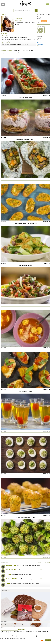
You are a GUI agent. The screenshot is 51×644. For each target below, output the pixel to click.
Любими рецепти (6, 50)
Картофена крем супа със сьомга (23, 574)
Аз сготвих (29, 50)
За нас (2, 638)
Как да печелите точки (10, 638)
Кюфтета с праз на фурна (33, 565)
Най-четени (20, 53)
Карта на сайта (21, 638)
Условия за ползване (22, 636)
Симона (8, 574)
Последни (3, 53)
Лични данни (32, 636)
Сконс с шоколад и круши (28, 579)
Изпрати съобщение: (40, 44)
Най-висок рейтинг (11, 53)
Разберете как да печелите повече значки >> (26, 22)
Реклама (46, 636)
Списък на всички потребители (8, 636)
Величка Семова (11, 565)
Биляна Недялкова (12, 579)
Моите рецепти (19, 50)
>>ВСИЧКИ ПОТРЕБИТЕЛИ (43, 562)
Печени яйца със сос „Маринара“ (19, 37)
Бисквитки (40, 636)
